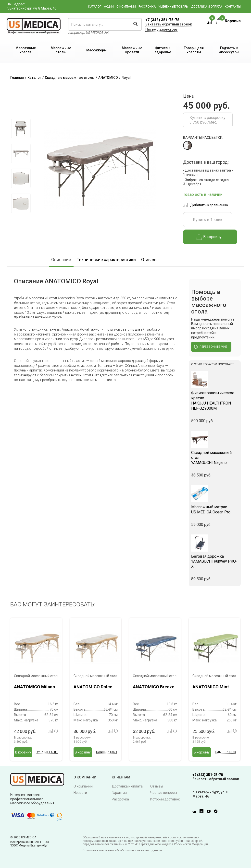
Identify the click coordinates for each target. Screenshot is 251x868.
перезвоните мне (210, 345)
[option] (21, 128)
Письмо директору (161, 29)
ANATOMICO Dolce (93, 686)
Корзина (229, 21)
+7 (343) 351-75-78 (162, 20)
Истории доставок (165, 798)
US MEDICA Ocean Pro (215, 508)
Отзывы (149, 258)
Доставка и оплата (207, 7)
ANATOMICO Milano (35, 686)
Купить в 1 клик (208, 218)
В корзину (209, 235)
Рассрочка (147, 7)
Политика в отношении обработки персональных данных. (123, 849)
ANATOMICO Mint (211, 686)
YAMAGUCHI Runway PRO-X (215, 560)
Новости (80, 791)
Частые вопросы (164, 791)
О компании (126, 7)
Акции (109, 7)
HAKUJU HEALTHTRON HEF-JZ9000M (215, 399)
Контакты (233, 7)
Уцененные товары (173, 7)
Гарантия (119, 791)
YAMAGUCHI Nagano (215, 456)
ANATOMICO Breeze (154, 686)
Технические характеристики (106, 258)
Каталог (95, 7)
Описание (61, 258)
